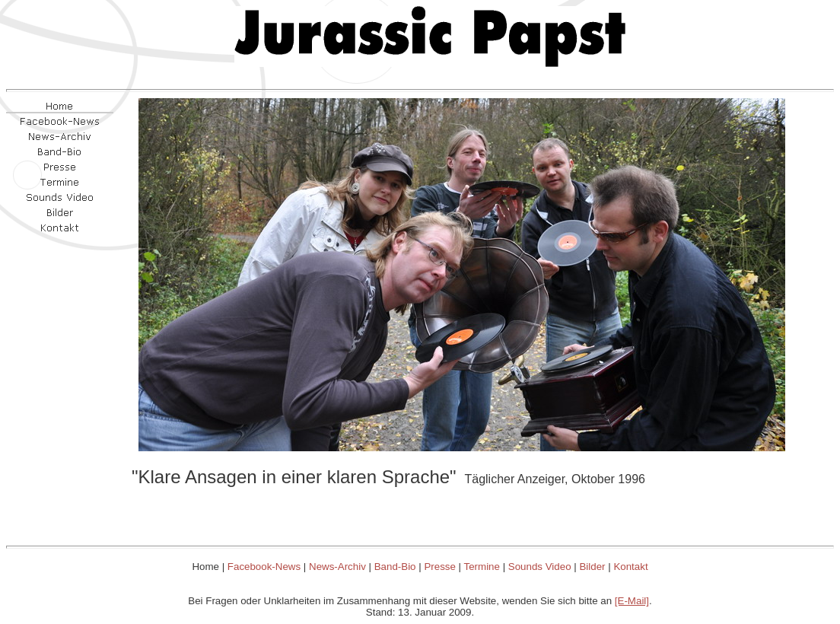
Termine (482, 567)
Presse (439, 567)
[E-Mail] (632, 601)
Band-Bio (395, 567)
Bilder (592, 567)
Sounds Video (540, 567)
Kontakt (630, 567)
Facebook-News (264, 567)
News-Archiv (337, 567)
